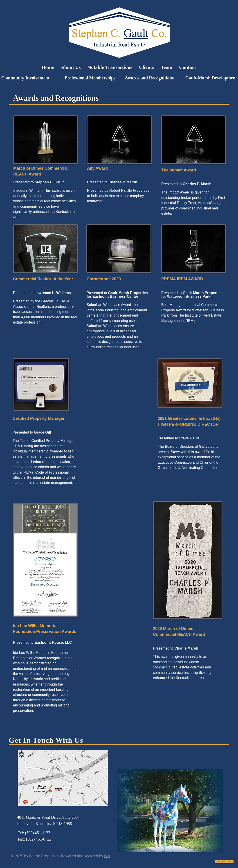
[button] (170, 811)
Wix (107, 856)
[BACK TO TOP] (224, 862)
